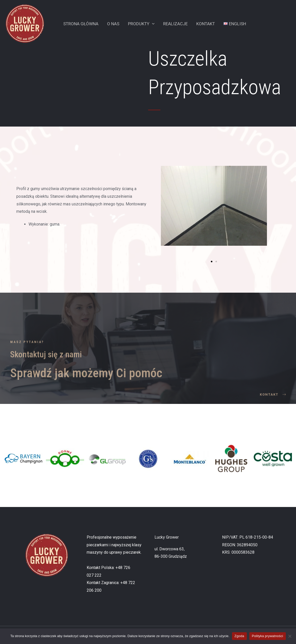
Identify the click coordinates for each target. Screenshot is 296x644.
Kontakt (206, 24)
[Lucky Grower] (25, 23)
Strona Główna (81, 24)
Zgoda (239, 636)
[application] (152, 24)
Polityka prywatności (268, 636)
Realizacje (175, 24)
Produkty (141, 24)
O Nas (113, 24)
